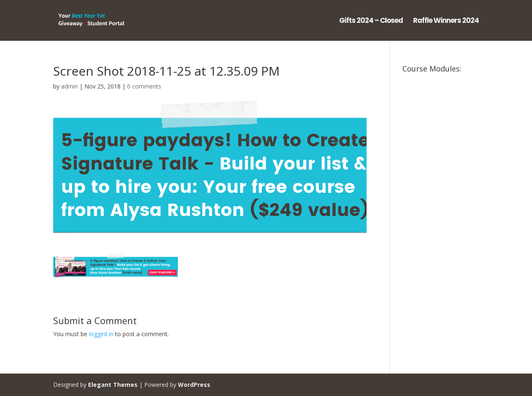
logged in (101, 334)
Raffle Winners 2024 (446, 21)
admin (69, 86)
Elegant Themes (113, 385)
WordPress (194, 385)
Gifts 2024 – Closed (371, 21)
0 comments (144, 86)
